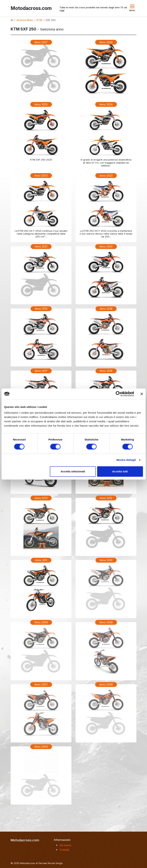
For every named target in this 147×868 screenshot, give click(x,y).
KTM (39, 20)
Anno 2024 (106, 104)
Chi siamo (65, 845)
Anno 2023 (41, 176)
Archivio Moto (25, 20)
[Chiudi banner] (142, 394)
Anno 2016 (106, 371)
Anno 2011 (41, 560)
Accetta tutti (120, 471)
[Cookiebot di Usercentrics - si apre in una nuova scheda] (118, 394)
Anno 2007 (41, 685)
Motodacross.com (30, 8)
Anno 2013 (41, 498)
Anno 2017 (41, 371)
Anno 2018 (106, 309)
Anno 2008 (106, 622)
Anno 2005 (41, 747)
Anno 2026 (106, 42)
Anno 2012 (106, 498)
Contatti (64, 850)
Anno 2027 (41, 42)
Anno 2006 (106, 685)
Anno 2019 (41, 309)
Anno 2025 (41, 104)
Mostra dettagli (126, 460)
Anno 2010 (106, 560)
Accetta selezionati (73, 471)
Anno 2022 (106, 176)
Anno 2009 (41, 622)
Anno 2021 (41, 247)
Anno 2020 (106, 247)
